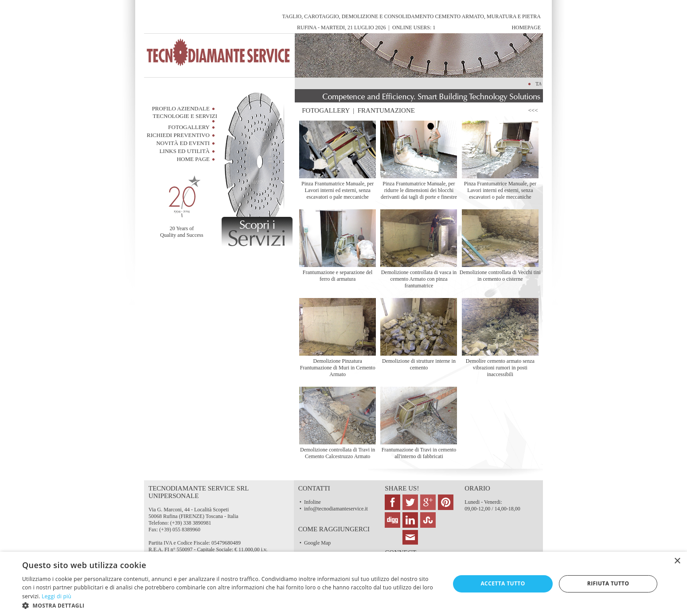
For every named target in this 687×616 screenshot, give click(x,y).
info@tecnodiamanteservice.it (336, 509)
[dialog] (343, 584)
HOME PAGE (193, 159)
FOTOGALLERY (326, 110)
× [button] (677, 561)
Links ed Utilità (185, 151)
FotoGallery (189, 127)
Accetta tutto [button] (503, 583)
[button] (230, 605)
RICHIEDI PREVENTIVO (178, 135)
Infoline (312, 502)
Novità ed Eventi (183, 143)
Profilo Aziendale (181, 108)
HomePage (526, 27)
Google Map (317, 543)
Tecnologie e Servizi (185, 116)
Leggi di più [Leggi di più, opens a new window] (57, 596)
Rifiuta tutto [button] (608, 583)
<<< (535, 110)
